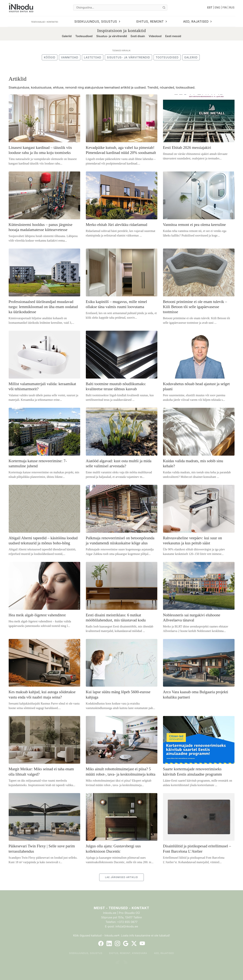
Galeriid (67, 36)
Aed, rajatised (164, 953)
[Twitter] (134, 943)
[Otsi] (164, 8)
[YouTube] (142, 943)
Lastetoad (93, 57)
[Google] (126, 943)
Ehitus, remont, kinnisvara (128, 953)
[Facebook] (101, 943)
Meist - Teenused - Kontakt (121, 908)
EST (210, 7)
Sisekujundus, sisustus (86, 953)
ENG (217, 7)
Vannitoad (70, 57)
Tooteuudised (84, 36)
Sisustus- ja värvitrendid (112, 36)
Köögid (50, 57)
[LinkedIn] (109, 943)
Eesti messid (173, 36)
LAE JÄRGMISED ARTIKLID (121, 877)
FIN (225, 7)
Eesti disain (138, 36)
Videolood (155, 36)
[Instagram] (117, 943)
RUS (232, 7)
